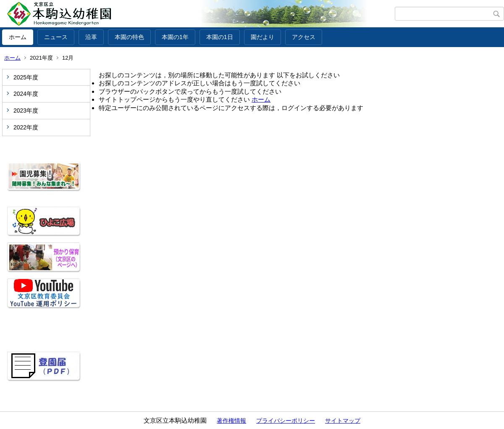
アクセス (304, 37)
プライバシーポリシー (286, 421)
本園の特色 (129, 37)
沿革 (91, 37)
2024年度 (26, 94)
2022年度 (26, 127)
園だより (262, 37)
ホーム (18, 37)
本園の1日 (220, 37)
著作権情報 (231, 421)
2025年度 (26, 77)
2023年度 (26, 111)
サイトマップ (343, 421)
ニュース (56, 37)
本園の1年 (175, 37)
